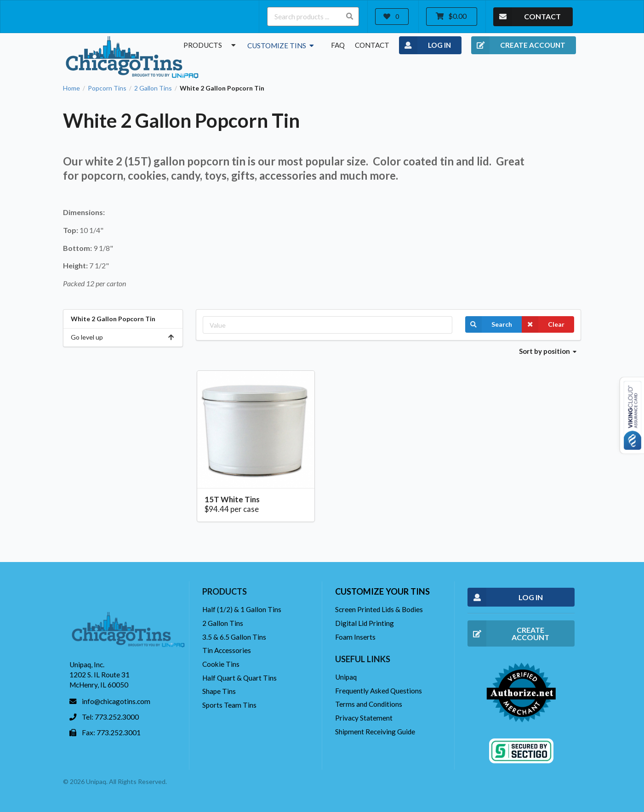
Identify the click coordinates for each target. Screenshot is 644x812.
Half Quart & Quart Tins (239, 678)
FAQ (338, 45)
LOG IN (425, 45)
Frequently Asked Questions (379, 691)
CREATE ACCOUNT (518, 45)
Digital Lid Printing (365, 623)
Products (211, 45)
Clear (543, 324)
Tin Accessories (227, 650)
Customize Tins (282, 45)
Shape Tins (219, 691)
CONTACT (527, 17)
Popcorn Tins (107, 88)
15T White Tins (232, 499)
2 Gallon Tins (153, 88)
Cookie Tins (221, 664)
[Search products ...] (313, 17)
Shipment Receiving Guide (375, 732)
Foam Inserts (355, 637)
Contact (372, 45)
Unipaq (346, 677)
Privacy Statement (364, 718)
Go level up (123, 337)
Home (71, 88)
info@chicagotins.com (116, 701)
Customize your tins (382, 591)
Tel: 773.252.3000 (110, 717)
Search (489, 324)
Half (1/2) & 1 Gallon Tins (242, 609)
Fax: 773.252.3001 (111, 733)
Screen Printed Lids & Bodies (379, 609)
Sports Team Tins (229, 705)
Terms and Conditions (369, 704)
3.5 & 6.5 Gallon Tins (234, 637)
